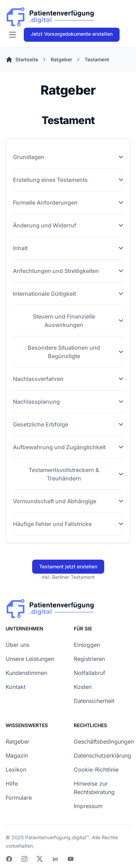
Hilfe (12, 784)
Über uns (17, 645)
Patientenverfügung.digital (56, 837)
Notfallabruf (90, 673)
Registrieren (89, 659)
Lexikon (16, 770)
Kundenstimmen (26, 673)
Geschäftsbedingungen (104, 741)
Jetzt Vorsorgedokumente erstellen (72, 34)
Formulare (19, 798)
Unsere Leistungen (30, 659)
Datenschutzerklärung (102, 756)
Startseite (22, 60)
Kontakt (16, 687)
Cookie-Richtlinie (96, 770)
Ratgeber (17, 741)
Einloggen (87, 645)
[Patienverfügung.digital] (50, 15)
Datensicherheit (94, 701)
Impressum (88, 806)
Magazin (17, 756)
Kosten (83, 687)
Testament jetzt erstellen (68, 566)
